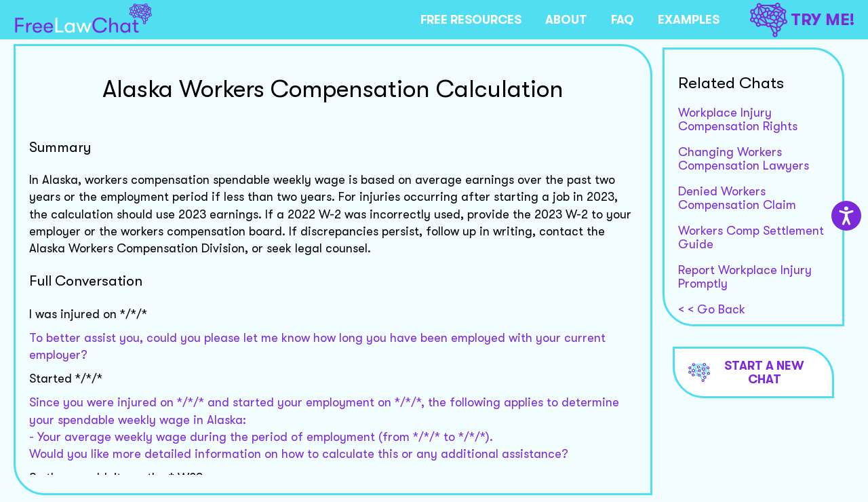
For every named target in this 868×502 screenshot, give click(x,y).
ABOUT (566, 20)
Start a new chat (747, 372)
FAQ (623, 20)
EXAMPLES (689, 20)
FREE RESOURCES (471, 20)
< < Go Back (712, 309)
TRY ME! (802, 20)
